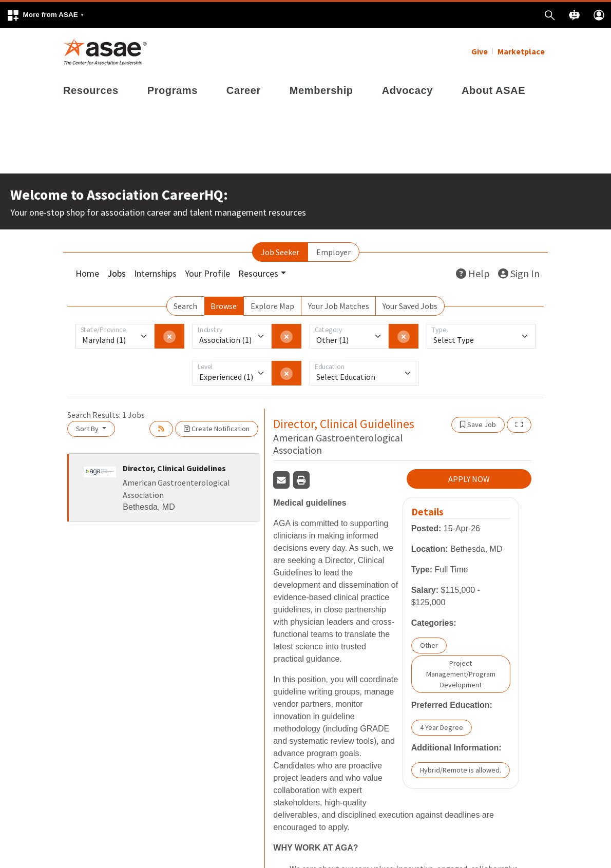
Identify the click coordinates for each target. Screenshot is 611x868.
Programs (173, 90)
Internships (155, 273)
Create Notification (217, 429)
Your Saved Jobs (410, 306)
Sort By (88, 429)
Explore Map (272, 306)
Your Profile (207, 273)
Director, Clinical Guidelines (174, 468)
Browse (224, 306)
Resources (91, 90)
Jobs (117, 273)
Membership (321, 90)
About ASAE (493, 90)
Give (480, 51)
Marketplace (521, 51)
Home (87, 273)
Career (244, 90)
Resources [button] (258, 273)
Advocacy (407, 90)
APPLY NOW (469, 479)
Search (185, 306)
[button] (45, 15)
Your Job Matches (339, 306)
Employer (333, 252)
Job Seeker (280, 252)
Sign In (519, 273)
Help (473, 273)
